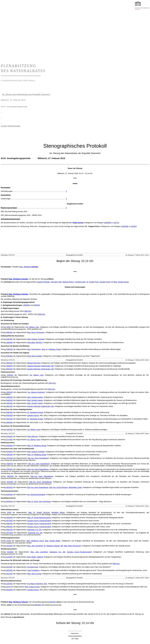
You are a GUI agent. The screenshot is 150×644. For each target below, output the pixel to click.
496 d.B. (116, 564)
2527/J (116, 223)
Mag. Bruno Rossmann (36, 332)
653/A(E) (10, 403)
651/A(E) (10, 419)
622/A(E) (10, 518)
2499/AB (108, 223)
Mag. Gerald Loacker (35, 397)
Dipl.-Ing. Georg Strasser (59, 487)
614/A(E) (10, 584)
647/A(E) (10, 521)
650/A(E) (10, 363)
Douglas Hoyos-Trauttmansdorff (39, 521)
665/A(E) (38, 605)
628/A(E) (10, 349)
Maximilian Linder (75, 487)
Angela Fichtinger (43, 282)
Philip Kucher (78, 223)
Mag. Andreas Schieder (36, 339)
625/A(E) (10, 392)
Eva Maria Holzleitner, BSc (37, 584)
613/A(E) (10, 557)
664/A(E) (53, 602)
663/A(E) (10, 406)
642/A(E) (10, 570)
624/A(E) (10, 495)
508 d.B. (28, 311)
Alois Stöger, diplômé (35, 557)
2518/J (134, 226)
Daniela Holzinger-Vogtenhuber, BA (40, 366)
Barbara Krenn (68, 282)
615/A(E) (10, 430)
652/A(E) (10, 546)
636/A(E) (10, 412)
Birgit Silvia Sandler (34, 356)
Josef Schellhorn (33, 570)
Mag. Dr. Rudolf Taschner (39, 513)
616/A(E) (10, 436)
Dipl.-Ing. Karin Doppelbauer (38, 458)
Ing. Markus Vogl (32, 327)
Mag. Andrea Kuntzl (32, 587)
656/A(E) (10, 530)
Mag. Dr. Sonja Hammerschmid (39, 518)
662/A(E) (10, 487)
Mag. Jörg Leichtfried (35, 546)
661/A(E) (10, 574)
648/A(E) (10, 524)
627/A (8, 587)
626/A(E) (10, 339)
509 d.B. (42, 314)
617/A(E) (10, 440)
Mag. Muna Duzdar (34, 574)
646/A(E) (10, 400)
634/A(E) (10, 455)
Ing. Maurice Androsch (36, 392)
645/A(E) (10, 415)
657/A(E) (10, 533)
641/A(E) (10, 482)
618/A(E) (10, 375)
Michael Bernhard (34, 363)
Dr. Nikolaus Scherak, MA (53, 546)
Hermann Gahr (56, 282)
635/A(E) (10, 356)
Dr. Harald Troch (93, 282)
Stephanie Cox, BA (34, 530)
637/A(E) (10, 458)
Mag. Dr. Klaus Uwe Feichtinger (39, 502)
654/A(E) (10, 366)
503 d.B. (52, 389)
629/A (9, 327)
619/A (9, 541)
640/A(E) (10, 476)
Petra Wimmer (32, 436)
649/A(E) (10, 527)
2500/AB (125, 226)
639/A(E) (10, 469)
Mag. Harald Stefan (53, 541)
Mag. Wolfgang (29, 267)
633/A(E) (10, 446)
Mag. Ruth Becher (34, 349)
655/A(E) (10, 369)
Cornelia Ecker (80, 282)
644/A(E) (10, 397)
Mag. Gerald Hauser (121, 282)
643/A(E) (10, 590)
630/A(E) (10, 343)
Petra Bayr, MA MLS (35, 343)
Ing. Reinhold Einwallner (36, 495)
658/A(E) (10, 332)
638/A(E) (10, 464)
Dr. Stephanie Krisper (35, 412)
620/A (9, 513)
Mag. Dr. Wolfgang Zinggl (51, 349)
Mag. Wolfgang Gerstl (35, 541)
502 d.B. (52, 383)
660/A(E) (10, 502)
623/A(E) (10, 452)
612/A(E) (10, 552)
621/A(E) (10, 567)
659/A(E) (10, 422)
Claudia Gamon (33, 415)
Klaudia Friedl (105, 282)
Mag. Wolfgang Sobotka (18, 279)
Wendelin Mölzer (58, 513)
